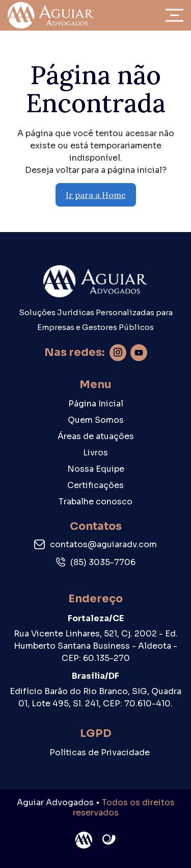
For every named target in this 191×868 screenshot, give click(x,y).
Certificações (95, 485)
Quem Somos (96, 420)
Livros (95, 453)
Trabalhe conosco (95, 502)
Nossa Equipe (96, 469)
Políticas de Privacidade (100, 752)
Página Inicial (96, 404)
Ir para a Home (96, 195)
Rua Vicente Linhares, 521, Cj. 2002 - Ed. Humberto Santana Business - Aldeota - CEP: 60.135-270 (96, 646)
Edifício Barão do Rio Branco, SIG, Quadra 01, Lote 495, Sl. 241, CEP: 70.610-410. (95, 697)
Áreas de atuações (96, 436)
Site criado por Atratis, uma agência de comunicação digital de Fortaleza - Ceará (109, 840)
